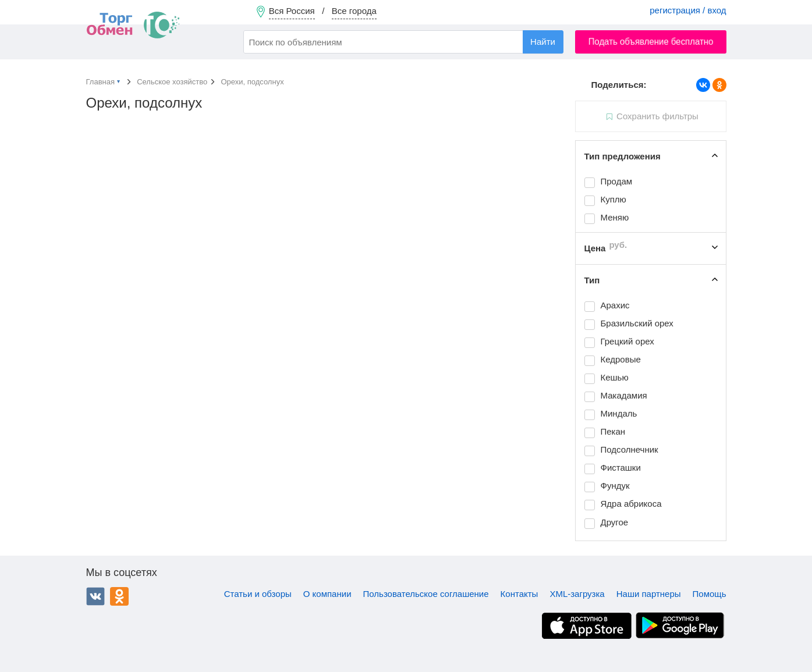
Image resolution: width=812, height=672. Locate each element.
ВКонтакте (95, 596)
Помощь (710, 594)
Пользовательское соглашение (426, 594)
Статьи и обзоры (258, 594)
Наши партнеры (649, 594)
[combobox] (403, 42)
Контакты (520, 594)
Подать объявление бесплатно (650, 42)
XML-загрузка (577, 594)
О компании (327, 594)
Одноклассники (119, 596)
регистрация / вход (688, 10)
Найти (543, 42)
